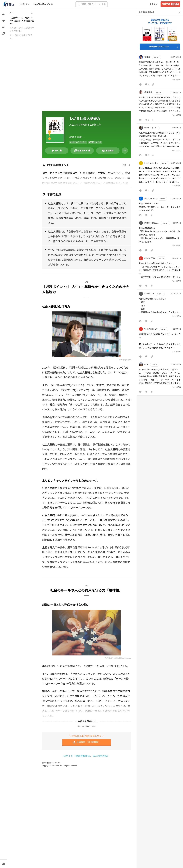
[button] (160, 71)
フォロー (157, 57)
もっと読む (177, 80)
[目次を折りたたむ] (21, 13)
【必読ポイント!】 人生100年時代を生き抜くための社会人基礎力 (22, 21)
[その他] (125, 151)
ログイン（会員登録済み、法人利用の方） (86, 756)
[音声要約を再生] (57, 151)
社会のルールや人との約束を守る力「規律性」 (22, 30)
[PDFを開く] (82, 151)
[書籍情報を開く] (108, 151)
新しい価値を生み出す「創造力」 (21, 37)
